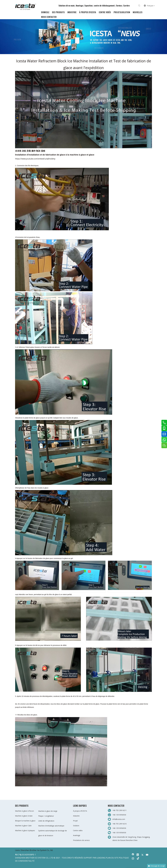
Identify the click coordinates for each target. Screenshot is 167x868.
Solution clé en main (66, 6)
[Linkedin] (138, 855)
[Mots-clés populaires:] (139, 6)
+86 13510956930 (119, 815)
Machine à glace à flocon (24, 811)
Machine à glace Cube (23, 826)
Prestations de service (81, 840)
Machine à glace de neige (48, 811)
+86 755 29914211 (120, 810)
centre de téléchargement (104, 6)
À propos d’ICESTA (80, 811)
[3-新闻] (83, 37)
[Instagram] (133, 859)
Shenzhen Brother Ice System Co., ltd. (37, 850)
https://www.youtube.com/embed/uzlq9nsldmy (35, 159)
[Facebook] (133, 855)
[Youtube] (147, 855)
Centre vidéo (78, 830)
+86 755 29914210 (120, 824)
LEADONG (101, 858)
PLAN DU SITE (112, 858)
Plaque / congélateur (46, 816)
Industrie (76, 816)
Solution (76, 826)
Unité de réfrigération (46, 821)
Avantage (79, 6)
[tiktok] (138, 859)
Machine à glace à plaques (25, 830)
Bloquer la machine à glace (25, 821)
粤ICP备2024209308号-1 (25, 855)
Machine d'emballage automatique (51, 826)
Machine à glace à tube (24, 816)
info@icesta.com (119, 819)
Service (119, 6)
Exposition (88, 6)
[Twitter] (142, 855)
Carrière (126, 6)
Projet (75, 821)
